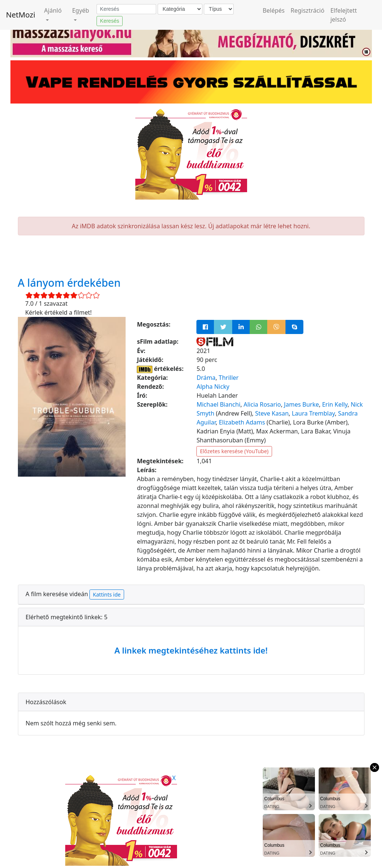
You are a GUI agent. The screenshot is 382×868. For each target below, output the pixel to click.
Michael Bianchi (218, 404)
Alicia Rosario (262, 404)
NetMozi (20, 15)
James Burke (302, 404)
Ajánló (53, 10)
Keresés (109, 21)
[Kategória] (180, 9)
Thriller (229, 378)
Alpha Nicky (213, 387)
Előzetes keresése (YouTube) (234, 451)
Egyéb (80, 10)
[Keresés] (126, 9)
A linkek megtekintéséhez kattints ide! (191, 650)
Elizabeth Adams (242, 422)
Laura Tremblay (313, 413)
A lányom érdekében (69, 283)
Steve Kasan (272, 413)
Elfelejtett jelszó (343, 15)
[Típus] (219, 9)
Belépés (274, 10)
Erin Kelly (335, 404)
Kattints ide (107, 594)
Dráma (206, 378)
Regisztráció (308, 10)
